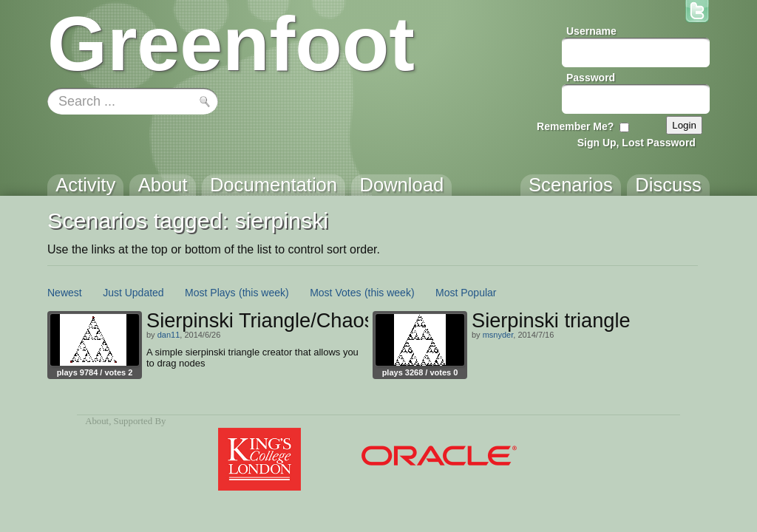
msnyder (498, 335)
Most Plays (210, 293)
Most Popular (466, 293)
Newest (65, 293)
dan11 (169, 335)
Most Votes (335, 293)
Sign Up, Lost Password (637, 143)
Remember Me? (575, 126)
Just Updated (133, 293)
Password (591, 78)
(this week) (264, 293)
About (97, 421)
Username (591, 31)
